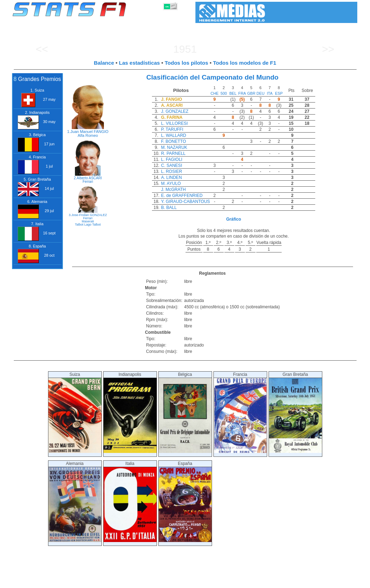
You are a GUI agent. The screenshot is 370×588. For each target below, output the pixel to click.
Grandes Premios (99, 581)
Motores (184, 581)
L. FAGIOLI (172, 159)
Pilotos (129, 581)
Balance (104, 63)
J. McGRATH (174, 190)
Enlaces (301, 581)
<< (42, 49)
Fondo (320, 581)
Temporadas (64, 581)
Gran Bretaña (295, 412)
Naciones (237, 581)
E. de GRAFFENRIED (182, 196)
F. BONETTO (174, 141)
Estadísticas (34, 581)
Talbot (96, 225)
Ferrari (88, 182)
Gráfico (234, 219)
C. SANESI (172, 165)
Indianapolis (130, 412)
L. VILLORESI (174, 123)
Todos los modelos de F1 (245, 63)
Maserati (88, 221)
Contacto (341, 581)
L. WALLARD (174, 135)
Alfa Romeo (88, 135)
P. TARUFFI (172, 129)
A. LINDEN (172, 177)
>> (328, 49)
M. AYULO (171, 184)
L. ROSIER (172, 171)
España (185, 502)
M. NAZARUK (174, 147)
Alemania (75, 502)
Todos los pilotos (186, 63)
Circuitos (260, 581)
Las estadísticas (140, 63)
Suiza (75, 412)
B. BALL (169, 208)
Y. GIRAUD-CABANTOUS (186, 202)
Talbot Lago (83, 225)
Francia (240, 412)
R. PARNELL (173, 153)
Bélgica (185, 412)
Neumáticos (210, 581)
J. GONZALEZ (175, 111)
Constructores (156, 581)
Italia (130, 502)
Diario (281, 581)
